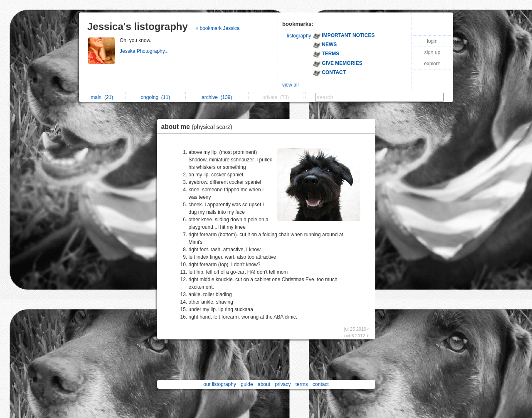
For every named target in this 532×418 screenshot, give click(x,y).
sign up (432, 52)
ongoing (155, 97)
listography (299, 36)
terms (302, 384)
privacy (283, 384)
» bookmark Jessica (218, 28)
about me (199, 127)
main (102, 97)
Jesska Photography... (145, 51)
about (264, 384)
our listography (220, 384)
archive (217, 97)
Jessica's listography (138, 26)
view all (290, 85)
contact (321, 384)
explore (432, 64)
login (432, 41)
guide (247, 384)
